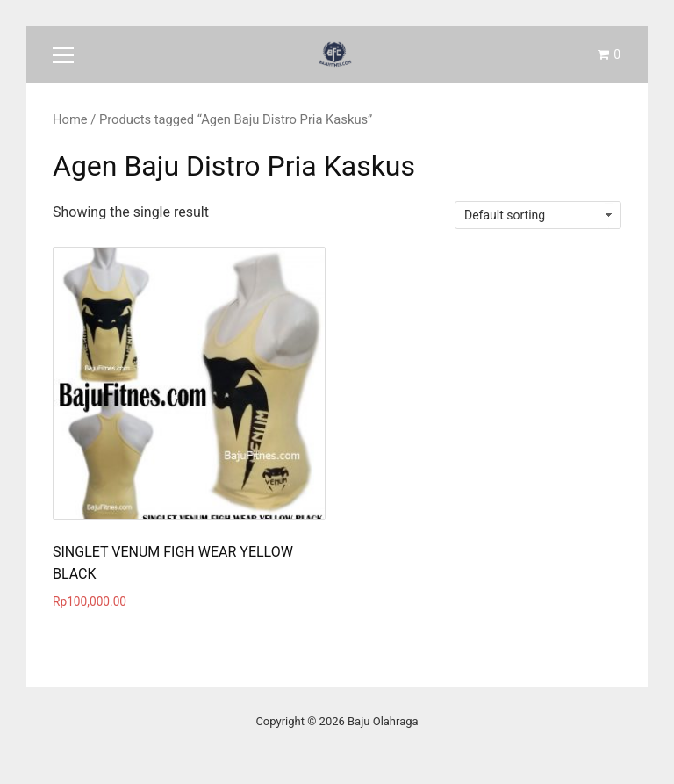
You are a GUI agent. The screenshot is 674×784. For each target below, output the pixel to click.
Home (70, 119)
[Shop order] (538, 215)
